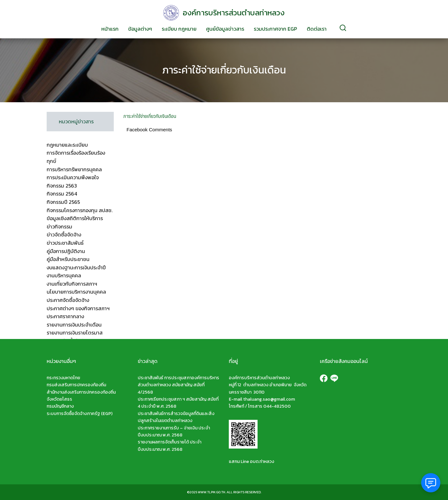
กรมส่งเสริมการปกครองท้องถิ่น (76, 385)
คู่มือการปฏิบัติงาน (66, 251)
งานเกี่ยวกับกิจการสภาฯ (72, 284)
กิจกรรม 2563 (62, 186)
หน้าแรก (110, 29)
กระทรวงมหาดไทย (63, 378)
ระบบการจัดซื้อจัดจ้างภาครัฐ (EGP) (80, 414)
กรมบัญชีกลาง (60, 406)
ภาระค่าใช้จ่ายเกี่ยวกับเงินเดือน (224, 70)
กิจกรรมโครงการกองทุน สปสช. (80, 210)
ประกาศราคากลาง (65, 316)
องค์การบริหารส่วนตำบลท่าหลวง (234, 13)
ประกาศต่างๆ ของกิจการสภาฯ (78, 308)
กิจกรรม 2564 (62, 194)
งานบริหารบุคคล (64, 275)
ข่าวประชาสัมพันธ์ (65, 243)
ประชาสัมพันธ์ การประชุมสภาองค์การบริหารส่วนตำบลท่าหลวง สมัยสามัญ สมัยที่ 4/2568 (178, 385)
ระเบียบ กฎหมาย (179, 29)
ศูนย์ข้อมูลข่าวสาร (225, 29)
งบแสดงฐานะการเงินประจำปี (76, 267)
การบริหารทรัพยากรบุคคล (74, 169)
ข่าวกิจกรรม (59, 227)
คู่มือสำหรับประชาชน (68, 259)
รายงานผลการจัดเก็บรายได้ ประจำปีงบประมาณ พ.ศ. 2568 (170, 446)
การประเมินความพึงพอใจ (73, 177)
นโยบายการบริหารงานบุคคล (76, 292)
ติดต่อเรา (317, 29)
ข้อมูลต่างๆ (140, 29)
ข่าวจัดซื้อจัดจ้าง (64, 235)
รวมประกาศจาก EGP (275, 29)
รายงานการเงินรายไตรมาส (75, 333)
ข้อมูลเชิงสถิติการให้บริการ (75, 218)
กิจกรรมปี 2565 (63, 202)
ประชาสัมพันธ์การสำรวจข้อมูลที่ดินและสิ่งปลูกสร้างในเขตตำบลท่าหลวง (176, 417)
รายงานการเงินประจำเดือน (74, 325)
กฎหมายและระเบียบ (67, 145)
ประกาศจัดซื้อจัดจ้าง (68, 300)
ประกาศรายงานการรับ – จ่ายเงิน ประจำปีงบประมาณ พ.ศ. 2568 (174, 431)
